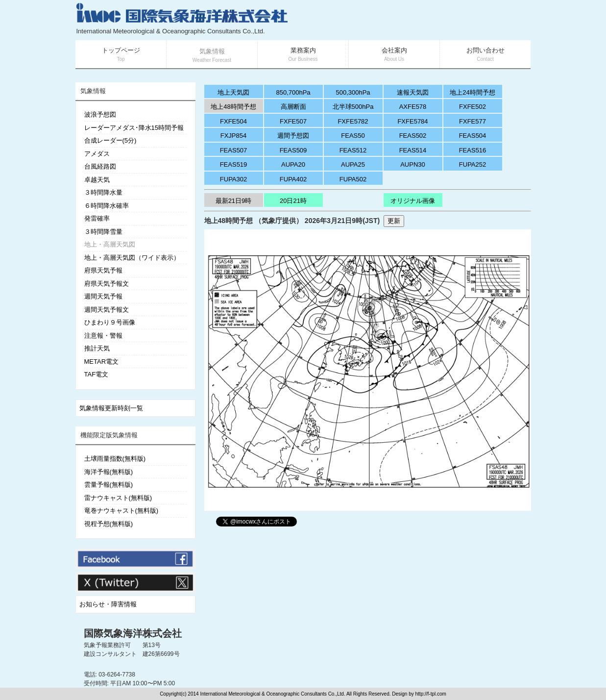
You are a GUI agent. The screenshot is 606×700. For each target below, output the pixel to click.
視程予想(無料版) (109, 524)
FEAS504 (473, 136)
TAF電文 (97, 374)
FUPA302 (233, 179)
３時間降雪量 (103, 232)
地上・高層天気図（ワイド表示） (132, 258)
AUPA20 (293, 164)
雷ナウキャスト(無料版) (118, 498)
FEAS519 (234, 164)
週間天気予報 (103, 296)
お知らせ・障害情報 (108, 604)
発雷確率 (97, 218)
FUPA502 (353, 179)
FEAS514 (413, 150)
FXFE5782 (353, 121)
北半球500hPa (353, 107)
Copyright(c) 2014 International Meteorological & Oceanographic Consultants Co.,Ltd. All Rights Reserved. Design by (287, 694)
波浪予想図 (100, 114)
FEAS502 (413, 136)
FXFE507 (293, 121)
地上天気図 (233, 92)
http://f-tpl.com (431, 694)
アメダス (97, 154)
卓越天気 (97, 180)
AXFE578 (413, 107)
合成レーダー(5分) (110, 140)
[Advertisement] (414, 20)
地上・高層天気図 (110, 244)
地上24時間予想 (472, 92)
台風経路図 (100, 166)
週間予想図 (293, 136)
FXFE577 (473, 121)
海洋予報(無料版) (109, 472)
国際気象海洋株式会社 (133, 633)
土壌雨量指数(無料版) (115, 459)
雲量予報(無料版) (109, 485)
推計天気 (97, 348)
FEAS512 (353, 150)
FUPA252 (473, 164)
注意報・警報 (103, 336)
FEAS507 (234, 150)
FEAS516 (473, 150)
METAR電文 (102, 362)
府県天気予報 (103, 270)
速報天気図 (413, 92)
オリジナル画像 (413, 201)
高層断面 (293, 107)
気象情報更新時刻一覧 (111, 408)
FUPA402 (293, 179)
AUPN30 (413, 164)
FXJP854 (233, 136)
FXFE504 (233, 121)
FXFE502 (473, 107)
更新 (394, 221)
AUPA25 (353, 164)
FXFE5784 (412, 121)
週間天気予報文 (107, 310)
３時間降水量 (103, 192)
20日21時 (293, 201)
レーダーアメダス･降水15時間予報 (134, 128)
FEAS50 (353, 136)
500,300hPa (353, 92)
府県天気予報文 (107, 284)
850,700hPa (293, 92)
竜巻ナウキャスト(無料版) (121, 511)
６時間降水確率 (107, 206)
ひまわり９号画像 (110, 322)
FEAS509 (293, 150)
